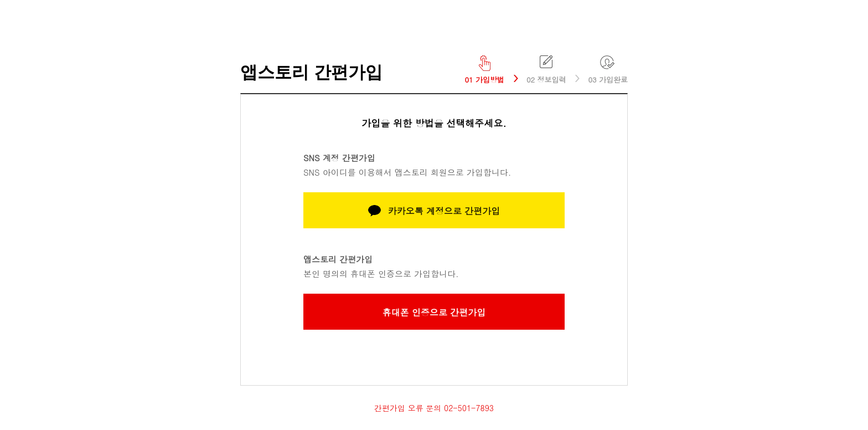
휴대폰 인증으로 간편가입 (434, 312)
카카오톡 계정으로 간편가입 (434, 211)
